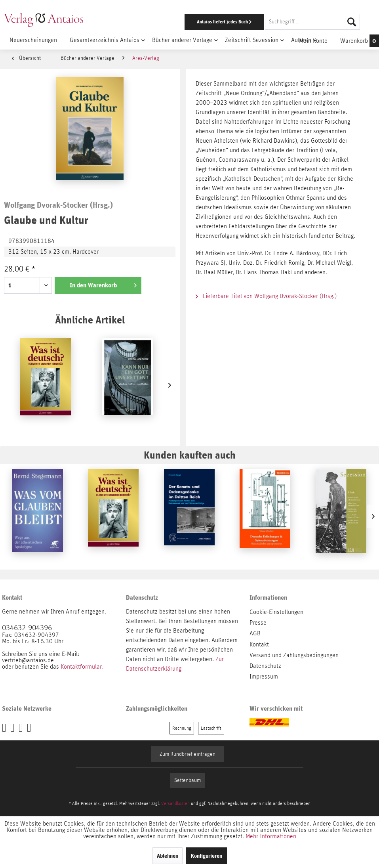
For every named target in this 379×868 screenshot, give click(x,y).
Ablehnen (168, 856)
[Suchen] (352, 22)
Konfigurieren (207, 856)
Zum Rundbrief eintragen (188, 754)
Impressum (264, 677)
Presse (258, 623)
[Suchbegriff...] (312, 22)
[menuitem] (246, 22)
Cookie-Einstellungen (276, 612)
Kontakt (259, 644)
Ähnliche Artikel (90, 320)
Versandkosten (175, 803)
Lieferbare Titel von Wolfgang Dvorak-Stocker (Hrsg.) (266, 296)
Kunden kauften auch (190, 455)
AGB (255, 633)
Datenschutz (265, 666)
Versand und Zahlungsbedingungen (294, 655)
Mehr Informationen (271, 836)
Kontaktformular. (82, 667)
